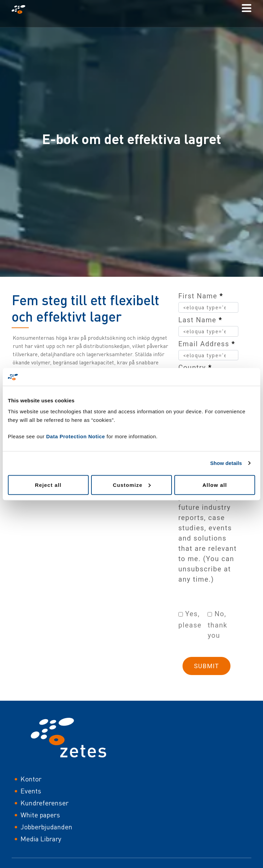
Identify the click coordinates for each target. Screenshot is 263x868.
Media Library (41, 839)
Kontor (31, 779)
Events (31, 791)
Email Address (207, 344)
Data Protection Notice (76, 436)
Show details (226, 463)
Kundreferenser (45, 803)
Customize (132, 485)
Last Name (200, 320)
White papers (40, 815)
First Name (201, 296)
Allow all (215, 485)
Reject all (48, 485)
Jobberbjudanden (46, 827)
